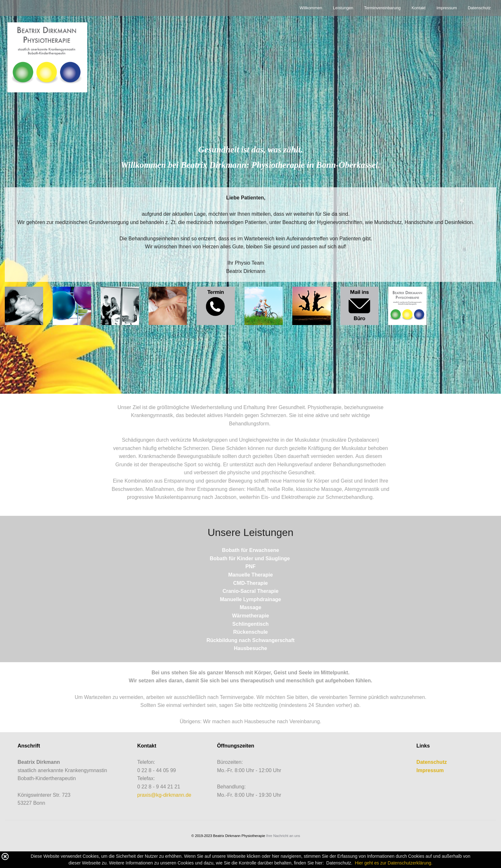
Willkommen (311, 8)
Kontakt (419, 8)
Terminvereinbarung (382, 8)
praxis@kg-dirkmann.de (164, 795)
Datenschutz (479, 8)
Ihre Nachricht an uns (283, 836)
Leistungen (343, 8)
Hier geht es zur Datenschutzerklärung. (394, 863)
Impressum (447, 8)
